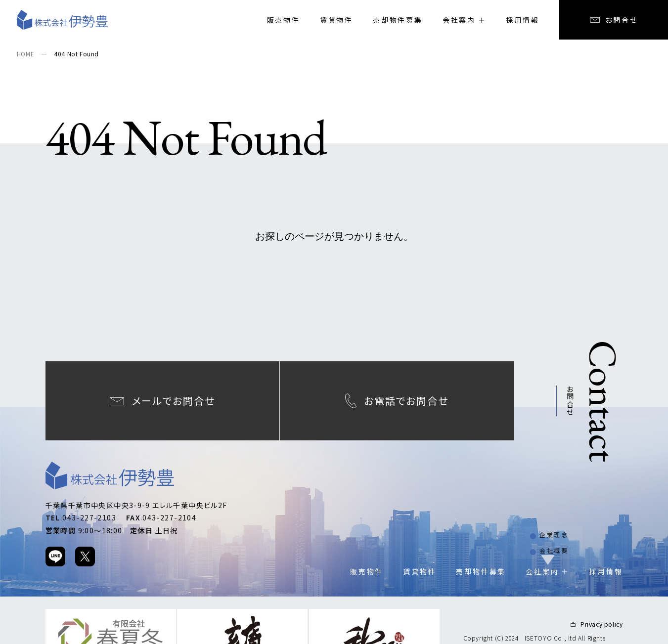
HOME (25, 54)
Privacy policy (601, 613)
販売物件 (284, 20)
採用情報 (523, 20)
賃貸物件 (336, 20)
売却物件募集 (398, 20)
